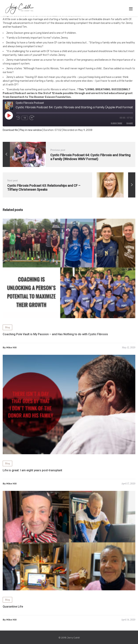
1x (25, 118)
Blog (7, 327)
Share (130, 123)
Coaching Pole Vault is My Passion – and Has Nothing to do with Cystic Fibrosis (55, 334)
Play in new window (31, 130)
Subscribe (116, 123)
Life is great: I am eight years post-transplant (32, 470)
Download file (10, 130)
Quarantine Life (13, 607)
